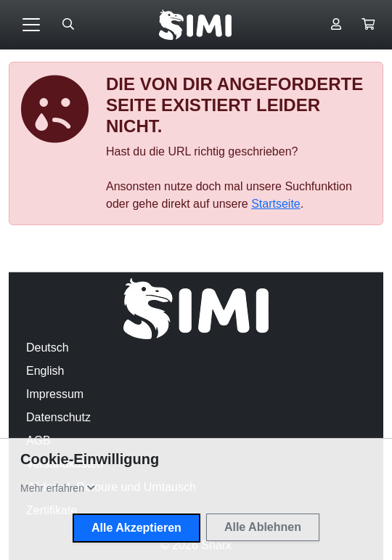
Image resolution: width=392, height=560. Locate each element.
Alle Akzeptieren (136, 528)
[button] (368, 25)
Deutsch (48, 348)
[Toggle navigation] (31, 25)
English (45, 371)
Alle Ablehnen (263, 527)
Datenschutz (58, 417)
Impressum (55, 394)
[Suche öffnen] (68, 25)
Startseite (276, 204)
